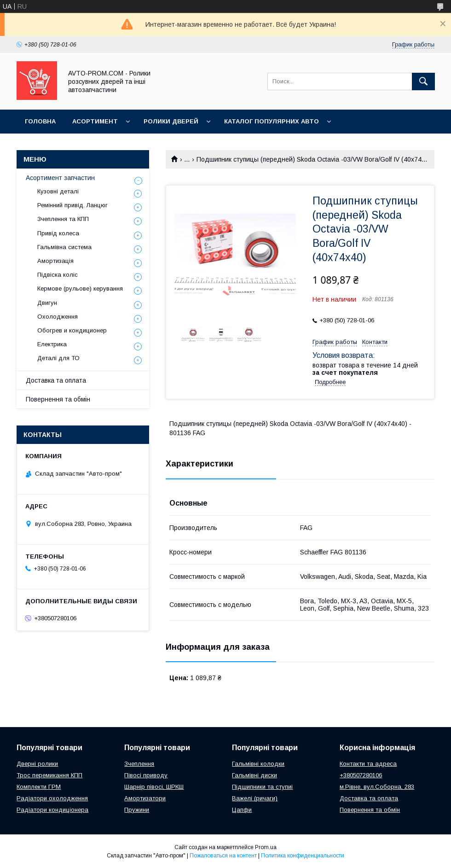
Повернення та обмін (58, 399)
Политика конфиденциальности (303, 856)
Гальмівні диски (254, 775)
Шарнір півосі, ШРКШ (154, 787)
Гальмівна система (64, 247)
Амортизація (55, 261)
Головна (40, 121)
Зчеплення (139, 764)
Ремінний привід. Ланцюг (72, 205)
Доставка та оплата (56, 380)
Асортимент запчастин (60, 178)
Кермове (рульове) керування (80, 288)
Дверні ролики (37, 764)
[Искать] (423, 82)
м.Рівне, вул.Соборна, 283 (377, 787)
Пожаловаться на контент (223, 856)
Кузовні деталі (58, 191)
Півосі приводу (146, 775)
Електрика (52, 344)
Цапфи (242, 810)
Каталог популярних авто (272, 121)
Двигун (47, 303)
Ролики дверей (171, 121)
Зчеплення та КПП (63, 219)
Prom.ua (266, 847)
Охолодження (58, 317)
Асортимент (95, 121)
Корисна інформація (62, 145)
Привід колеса (58, 233)
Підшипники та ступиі (262, 787)
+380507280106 (361, 775)
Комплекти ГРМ (39, 787)
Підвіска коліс (58, 275)
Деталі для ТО (58, 358)
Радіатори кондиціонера (52, 810)
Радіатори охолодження (52, 798)
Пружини (137, 810)
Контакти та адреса (368, 764)
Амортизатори (145, 798)
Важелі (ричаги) (255, 798)
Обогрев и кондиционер (72, 330)
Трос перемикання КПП (49, 775)
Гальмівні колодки (258, 764)
